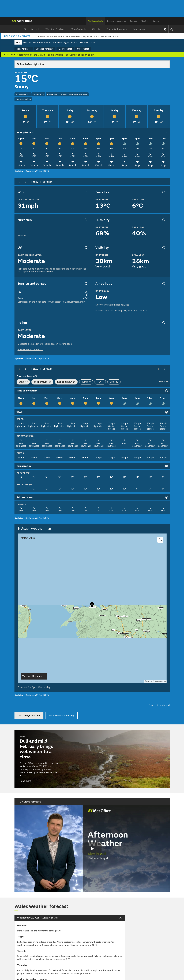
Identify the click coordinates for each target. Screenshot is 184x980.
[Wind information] (166, 412)
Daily (24, 49)
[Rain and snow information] (166, 497)
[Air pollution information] (163, 284)
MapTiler (149, 681)
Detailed (45, 49)
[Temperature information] (166, 466)
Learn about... (140, 29)
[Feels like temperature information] (163, 192)
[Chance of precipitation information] (86, 220)
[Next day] (26, 182)
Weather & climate (95, 21)
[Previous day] (19, 182)
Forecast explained (159, 705)
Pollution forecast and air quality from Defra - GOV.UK (122, 310)
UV (100, 382)
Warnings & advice (55, 29)
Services (134, 21)
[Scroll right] (166, 132)
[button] (92, 605)
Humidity (86, 382)
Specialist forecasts (117, 29)
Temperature (41, 382)
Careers (156, 21)
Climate (96, 29)
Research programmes (117, 21)
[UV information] (86, 248)
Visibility (114, 382)
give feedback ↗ (73, 42)
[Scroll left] (159, 132)
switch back (90, 42)
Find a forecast (32, 29)
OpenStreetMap (161, 681)
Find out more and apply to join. (79, 55)
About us (145, 21)
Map (65, 49)
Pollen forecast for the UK (30, 350)
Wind (22, 382)
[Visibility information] (163, 248)
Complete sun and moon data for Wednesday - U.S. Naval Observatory (51, 302)
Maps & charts (78, 29)
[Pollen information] (163, 323)
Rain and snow (65, 382)
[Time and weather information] (166, 391)
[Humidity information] (163, 220)
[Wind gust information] (86, 192)
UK (83, 49)
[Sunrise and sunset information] (86, 284)
